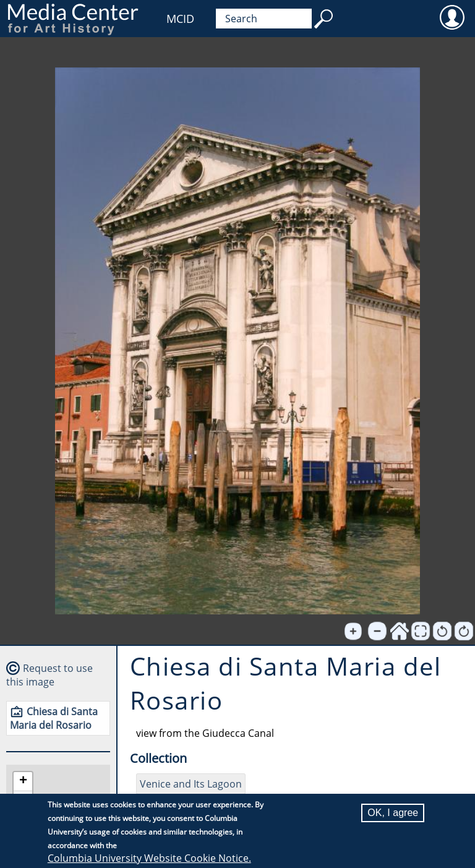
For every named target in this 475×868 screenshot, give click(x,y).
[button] (23, 782)
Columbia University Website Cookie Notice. (149, 859)
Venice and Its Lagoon (191, 784)
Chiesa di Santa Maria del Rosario (54, 718)
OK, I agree (393, 813)
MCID (180, 19)
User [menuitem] (452, 17)
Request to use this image (49, 675)
